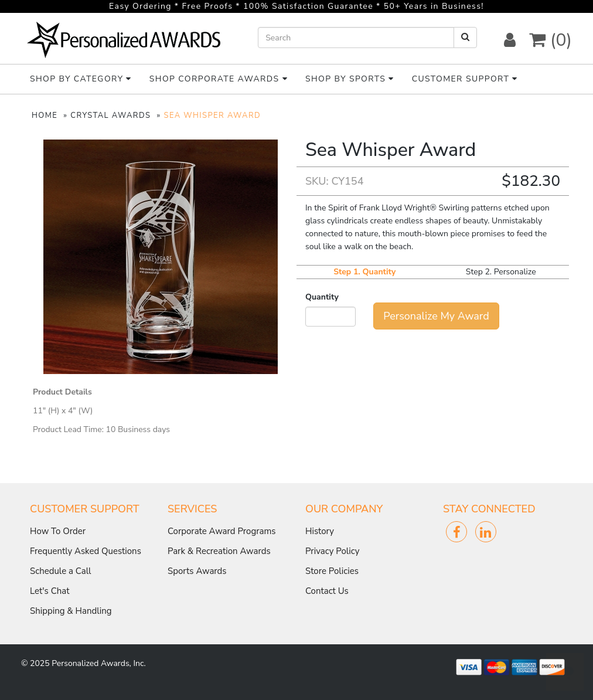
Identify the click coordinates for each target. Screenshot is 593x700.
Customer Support (465, 79)
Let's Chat (50, 591)
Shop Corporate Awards (219, 79)
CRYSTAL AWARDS (110, 115)
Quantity (322, 297)
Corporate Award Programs (222, 531)
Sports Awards (197, 571)
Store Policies (332, 571)
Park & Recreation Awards (219, 551)
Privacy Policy (332, 551)
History (320, 531)
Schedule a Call (61, 571)
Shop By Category (81, 79)
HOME (45, 115)
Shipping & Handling (71, 611)
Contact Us (327, 591)
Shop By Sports (350, 79)
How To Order (58, 531)
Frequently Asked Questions (86, 551)
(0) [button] (551, 40)
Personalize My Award (436, 316)
